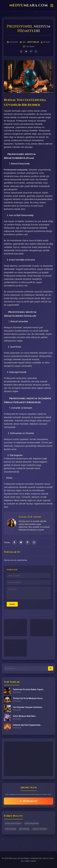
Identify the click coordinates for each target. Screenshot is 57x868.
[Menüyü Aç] (52, 6)
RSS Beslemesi (29, 801)
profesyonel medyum (13, 823)
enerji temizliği (10, 829)
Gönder (12, 604)
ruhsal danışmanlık (31, 823)
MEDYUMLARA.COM (29, 5)
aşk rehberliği (24, 829)
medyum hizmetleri (40, 829)
